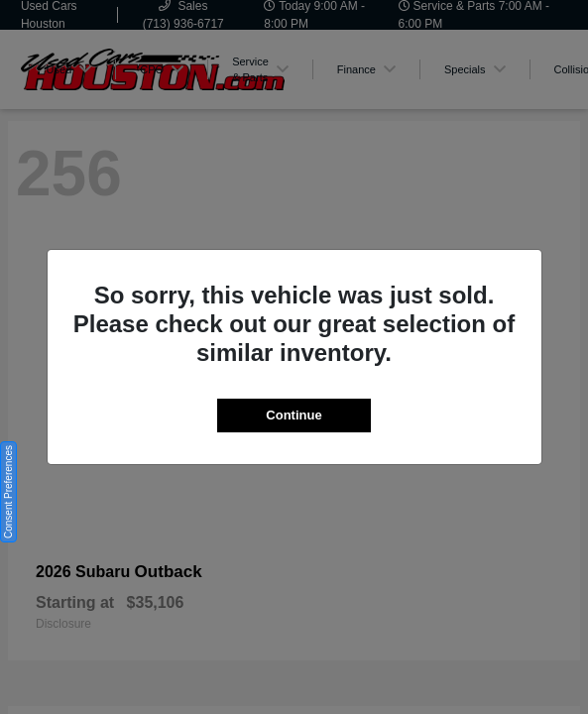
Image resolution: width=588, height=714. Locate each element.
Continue (294, 415)
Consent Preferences (8, 492)
